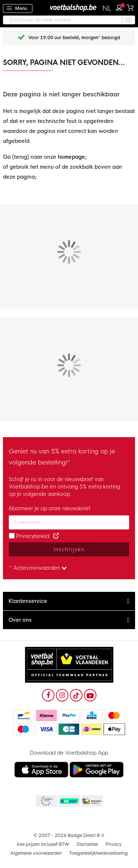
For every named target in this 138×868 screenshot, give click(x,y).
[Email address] (69, 522)
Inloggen (121, 7)
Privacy (114, 844)
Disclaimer (87, 844)
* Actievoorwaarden (38, 568)
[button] (107, 8)
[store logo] (69, 8)
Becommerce (69, 802)
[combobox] (69, 20)
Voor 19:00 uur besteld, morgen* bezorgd (74, 38)
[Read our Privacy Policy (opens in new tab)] (56, 536)
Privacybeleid (33, 536)
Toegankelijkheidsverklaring (98, 853)
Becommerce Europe (46, 802)
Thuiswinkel (92, 802)
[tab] (69, 601)
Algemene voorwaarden (36, 853)
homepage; (72, 157)
